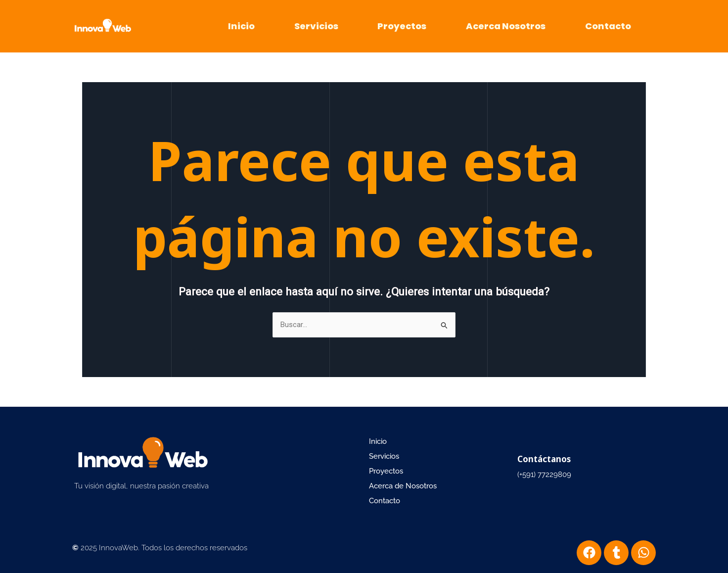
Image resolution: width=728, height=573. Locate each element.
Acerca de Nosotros (403, 486)
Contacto (608, 26)
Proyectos (402, 26)
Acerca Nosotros (506, 26)
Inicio (241, 26)
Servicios (316, 26)
